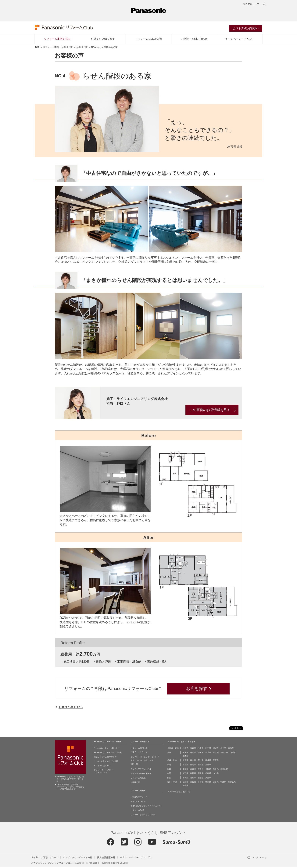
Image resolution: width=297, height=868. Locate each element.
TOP (37, 48)
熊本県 (208, 783)
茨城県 (185, 754)
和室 (151, 762)
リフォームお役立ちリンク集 (143, 816)
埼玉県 (201, 754)
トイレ (139, 762)
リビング (155, 758)
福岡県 (185, 783)
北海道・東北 (173, 749)
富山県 (193, 761)
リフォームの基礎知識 (148, 40)
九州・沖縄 (172, 783)
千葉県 (208, 754)
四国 (169, 779)
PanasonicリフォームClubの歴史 (108, 754)
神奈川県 (224, 754)
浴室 (132, 762)
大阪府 (201, 770)
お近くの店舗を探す (103, 40)
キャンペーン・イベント (240, 40)
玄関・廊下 (135, 765)
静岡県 (193, 766)
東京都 (216, 754)
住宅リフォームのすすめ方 (105, 758)
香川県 (193, 779)
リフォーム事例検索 (139, 749)
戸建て (133, 753)
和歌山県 (224, 770)
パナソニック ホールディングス (136, 858)
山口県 (216, 774)
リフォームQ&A (137, 811)
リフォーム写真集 (138, 779)
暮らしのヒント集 (138, 803)
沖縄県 (185, 787)
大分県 (216, 783)
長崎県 (201, 783)
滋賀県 (185, 770)
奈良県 (216, 770)
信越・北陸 (172, 761)
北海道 (185, 749)
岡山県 (201, 774)
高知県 (208, 779)
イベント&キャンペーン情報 (106, 762)
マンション (143, 753)
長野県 (216, 761)
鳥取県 (185, 774)
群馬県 (193, 754)
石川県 (201, 761)
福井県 (208, 761)
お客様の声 (82, 48)
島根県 (193, 774)
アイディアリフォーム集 (141, 770)
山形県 (223, 749)
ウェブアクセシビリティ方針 (78, 858)
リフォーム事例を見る (57, 40)
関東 (169, 754)
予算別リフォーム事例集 (141, 775)
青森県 (193, 749)
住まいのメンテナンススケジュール (146, 807)
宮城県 (216, 749)
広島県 (208, 774)
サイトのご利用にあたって (45, 858)
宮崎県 (223, 783)
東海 (169, 766)
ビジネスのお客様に (102, 767)
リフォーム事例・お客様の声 (58, 48)
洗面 (146, 762)
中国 (169, 774)
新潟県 (185, 761)
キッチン (134, 758)
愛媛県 (201, 779)
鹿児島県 (232, 783)
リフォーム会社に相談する (179, 793)
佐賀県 (193, 783)
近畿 (169, 770)
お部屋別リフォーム (139, 798)
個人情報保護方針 (106, 858)
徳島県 (185, 779)
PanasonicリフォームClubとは (107, 749)
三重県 (208, 766)
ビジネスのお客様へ (246, 29)
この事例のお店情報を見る (210, 411)
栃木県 (185, 757)
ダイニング (145, 758)
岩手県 (208, 749)
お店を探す (197, 690)
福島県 (231, 749)
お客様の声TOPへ (71, 708)
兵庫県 (208, 770)
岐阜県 (185, 766)
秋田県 (201, 749)
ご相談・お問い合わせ (194, 40)
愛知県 (201, 766)
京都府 (193, 770)
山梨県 (233, 754)
